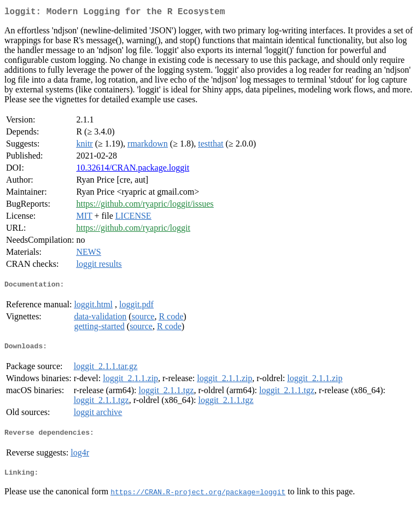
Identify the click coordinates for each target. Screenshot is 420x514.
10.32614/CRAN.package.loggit (133, 170)
